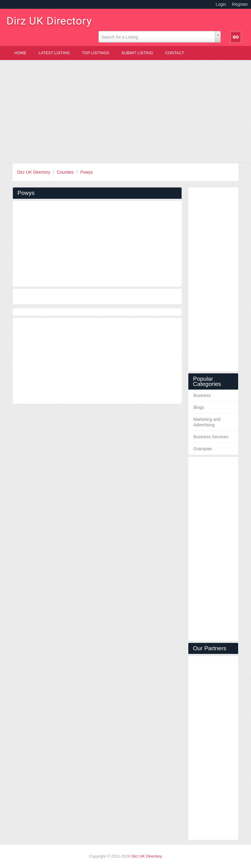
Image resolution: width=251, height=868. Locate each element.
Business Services (211, 437)
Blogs (199, 407)
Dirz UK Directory (34, 172)
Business (202, 395)
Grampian (203, 449)
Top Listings (96, 53)
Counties (66, 172)
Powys (87, 172)
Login (221, 4)
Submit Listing (137, 53)
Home (20, 53)
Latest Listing (54, 53)
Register (240, 4)
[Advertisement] (125, 111)
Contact (175, 53)
